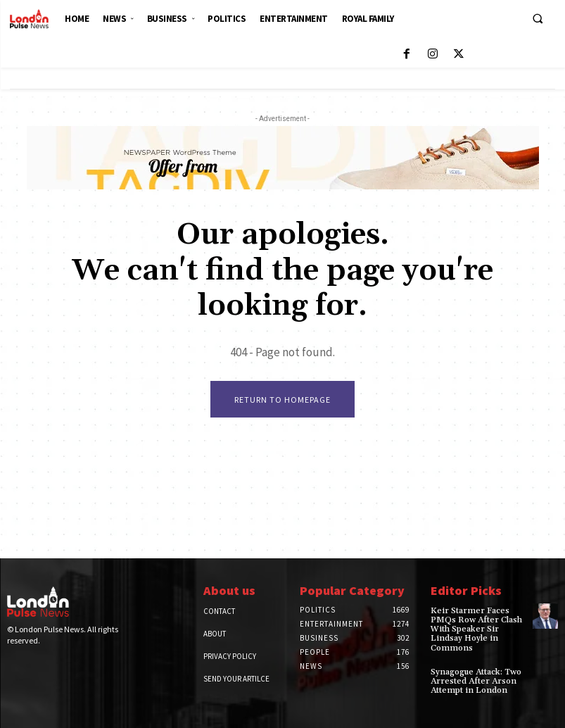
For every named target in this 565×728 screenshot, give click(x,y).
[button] (538, 18)
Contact (219, 611)
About (215, 634)
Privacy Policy (230, 656)
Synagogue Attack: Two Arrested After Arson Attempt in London (476, 681)
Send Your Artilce (236, 679)
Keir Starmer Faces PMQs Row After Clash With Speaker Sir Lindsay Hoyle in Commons (476, 629)
